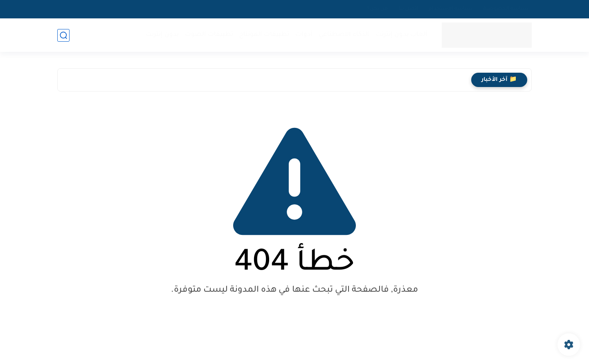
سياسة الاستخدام (451, 9)
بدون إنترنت (162, 35)
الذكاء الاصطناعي (344, 35)
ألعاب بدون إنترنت (401, 35)
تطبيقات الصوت (209, 35)
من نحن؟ (378, 9)
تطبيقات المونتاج (264, 35)
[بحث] (63, 35)
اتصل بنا (408, 9)
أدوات (304, 35)
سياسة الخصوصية (506, 9)
